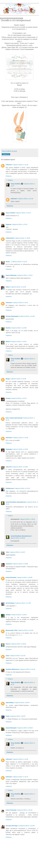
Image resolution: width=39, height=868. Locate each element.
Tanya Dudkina (15, 184)
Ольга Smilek (10, 213)
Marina (8, 342)
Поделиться (6, 154)
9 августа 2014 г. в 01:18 (27, 669)
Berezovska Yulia (11, 630)
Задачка (8, 224)
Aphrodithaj (10, 703)
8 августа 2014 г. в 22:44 (18, 656)
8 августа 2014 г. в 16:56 (24, 577)
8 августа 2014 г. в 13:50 (19, 328)
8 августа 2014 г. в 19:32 (25, 630)
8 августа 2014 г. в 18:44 (19, 615)
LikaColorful (10, 238)
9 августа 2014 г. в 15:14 (20, 777)
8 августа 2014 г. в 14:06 (18, 379)
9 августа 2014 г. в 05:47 (22, 703)
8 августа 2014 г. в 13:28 (18, 287)
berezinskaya (10, 603)
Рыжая (8, 398)
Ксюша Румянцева (12, 316)
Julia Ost (9, 467)
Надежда (9, 449)
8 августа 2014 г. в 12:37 (23, 213)
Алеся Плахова (11, 810)
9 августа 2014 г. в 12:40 (20, 759)
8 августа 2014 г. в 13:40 (27, 316)
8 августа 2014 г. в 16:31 (27, 519)
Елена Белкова (11, 577)
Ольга (8, 644)
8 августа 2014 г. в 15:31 (22, 488)
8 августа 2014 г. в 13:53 (19, 342)
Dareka (8, 328)
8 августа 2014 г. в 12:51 (20, 224)
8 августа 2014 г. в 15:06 (20, 467)
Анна (7, 656)
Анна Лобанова (11, 275)
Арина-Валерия (11, 728)
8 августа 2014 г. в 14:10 (19, 398)
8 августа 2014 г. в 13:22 (25, 275)
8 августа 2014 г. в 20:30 (18, 644)
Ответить (9, 176)
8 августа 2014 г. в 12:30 (25, 199)
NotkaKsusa (10, 488)
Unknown (9, 165)
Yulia (7, 552)
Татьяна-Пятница (12, 826)
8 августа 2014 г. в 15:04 (20, 449)
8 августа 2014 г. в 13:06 (22, 238)
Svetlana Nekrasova (12, 669)
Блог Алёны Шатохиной (14, 418)
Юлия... (8, 262)
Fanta (8, 716)
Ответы (10, 180)
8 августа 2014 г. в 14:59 (20, 438)
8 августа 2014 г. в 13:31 (20, 303)
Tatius (8, 287)
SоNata (8, 615)
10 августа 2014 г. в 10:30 (26, 826)
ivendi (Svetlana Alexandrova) (16, 502)
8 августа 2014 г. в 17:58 (23, 603)
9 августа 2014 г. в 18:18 (25, 810)
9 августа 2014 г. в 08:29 (25, 728)
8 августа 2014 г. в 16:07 (17, 552)
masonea (9, 564)
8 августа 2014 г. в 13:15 (19, 262)
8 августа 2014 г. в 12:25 (20, 165)
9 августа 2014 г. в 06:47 (18, 716)
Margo (8, 379)
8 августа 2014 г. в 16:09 (20, 564)
